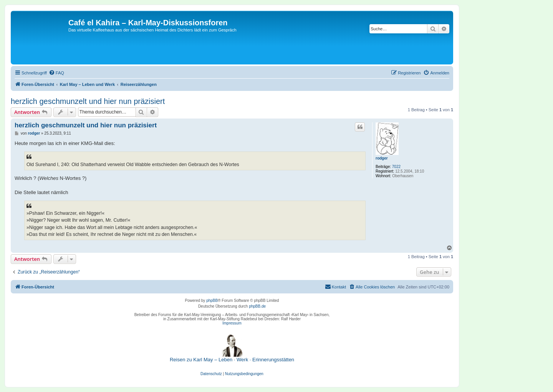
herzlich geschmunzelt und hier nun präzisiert (88, 101)
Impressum (232, 323)
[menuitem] (56, 73)
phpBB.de (257, 306)
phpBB (212, 301)
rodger (382, 158)
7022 (396, 167)
